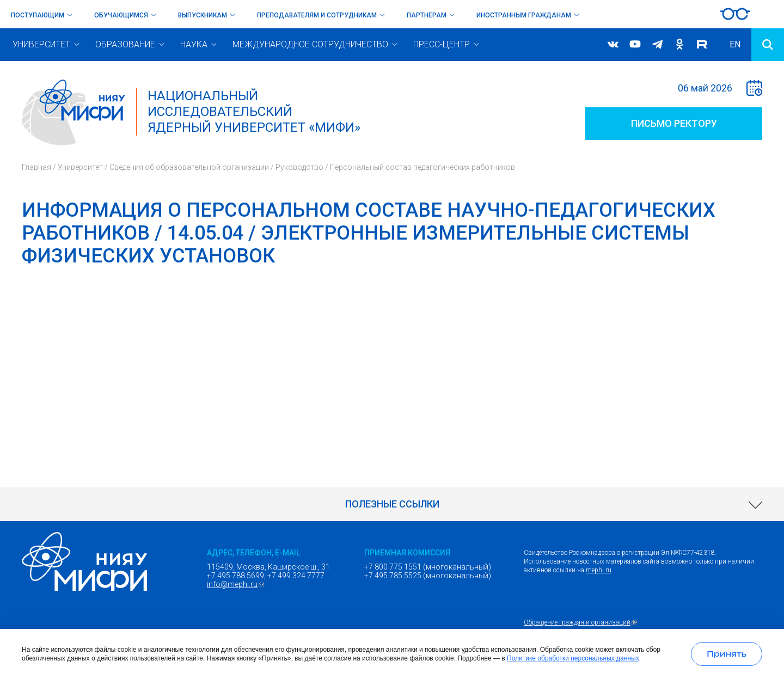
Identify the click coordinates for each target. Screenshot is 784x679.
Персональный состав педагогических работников (422, 167)
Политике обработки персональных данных (573, 658)
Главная (36, 167)
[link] (392, 504)
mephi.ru (599, 570)
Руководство (299, 167)
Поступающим (38, 15)
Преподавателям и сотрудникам (317, 15)
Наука (194, 44)
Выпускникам (203, 15)
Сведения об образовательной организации (189, 167)
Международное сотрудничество (310, 44)
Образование (125, 44)
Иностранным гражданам (524, 15)
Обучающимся (121, 15)
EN (735, 44)
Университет (41, 44)
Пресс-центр (442, 44)
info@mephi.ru (237, 584)
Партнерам (427, 15)
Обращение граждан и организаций (582, 622)
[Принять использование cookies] (727, 654)
